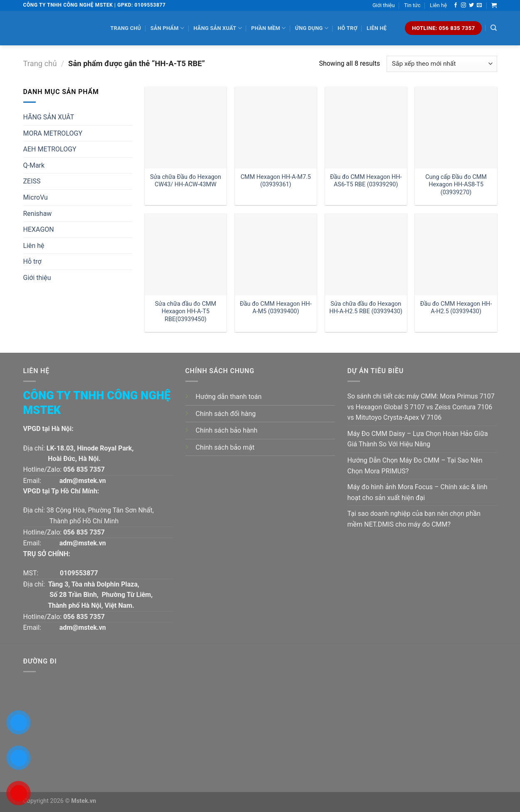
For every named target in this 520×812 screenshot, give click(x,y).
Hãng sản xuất (217, 28)
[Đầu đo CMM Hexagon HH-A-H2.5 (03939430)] (456, 254)
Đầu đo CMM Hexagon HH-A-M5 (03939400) (276, 308)
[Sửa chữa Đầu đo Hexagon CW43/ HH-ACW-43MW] (186, 127)
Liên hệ (438, 5)
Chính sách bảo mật (225, 447)
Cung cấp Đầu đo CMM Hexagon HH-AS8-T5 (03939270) (456, 185)
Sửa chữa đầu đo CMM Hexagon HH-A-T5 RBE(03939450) (186, 312)
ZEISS (32, 181)
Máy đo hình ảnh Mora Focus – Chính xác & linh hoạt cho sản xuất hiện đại (418, 492)
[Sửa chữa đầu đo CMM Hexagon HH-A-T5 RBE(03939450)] (186, 254)
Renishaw (38, 214)
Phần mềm (268, 28)
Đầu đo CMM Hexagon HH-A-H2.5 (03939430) (456, 308)
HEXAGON (39, 229)
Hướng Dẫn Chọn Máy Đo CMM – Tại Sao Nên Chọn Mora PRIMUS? (415, 466)
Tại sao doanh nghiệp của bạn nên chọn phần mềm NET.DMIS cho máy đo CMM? (414, 519)
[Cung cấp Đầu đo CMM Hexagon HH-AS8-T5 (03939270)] (456, 127)
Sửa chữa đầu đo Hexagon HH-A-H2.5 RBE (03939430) (366, 308)
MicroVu (36, 197)
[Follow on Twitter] (471, 5)
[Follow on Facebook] (456, 5)
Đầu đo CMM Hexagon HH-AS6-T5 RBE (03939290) (366, 181)
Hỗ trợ (347, 28)
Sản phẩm (167, 28)
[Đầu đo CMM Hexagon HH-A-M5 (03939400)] (276, 254)
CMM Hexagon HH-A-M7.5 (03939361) (276, 181)
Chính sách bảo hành (227, 430)
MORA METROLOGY (53, 133)
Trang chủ (126, 28)
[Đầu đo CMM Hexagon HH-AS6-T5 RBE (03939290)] (366, 127)
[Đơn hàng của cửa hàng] (442, 64)
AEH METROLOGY (50, 149)
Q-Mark (34, 165)
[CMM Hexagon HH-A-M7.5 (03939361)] (276, 127)
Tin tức (412, 5)
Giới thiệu (384, 5)
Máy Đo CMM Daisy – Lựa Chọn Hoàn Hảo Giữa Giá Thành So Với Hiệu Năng (418, 439)
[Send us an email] (479, 5)
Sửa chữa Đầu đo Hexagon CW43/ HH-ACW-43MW (186, 181)
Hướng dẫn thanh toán (229, 397)
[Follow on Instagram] (463, 5)
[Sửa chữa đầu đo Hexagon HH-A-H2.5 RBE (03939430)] (366, 254)
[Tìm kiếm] (494, 28)
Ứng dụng (312, 28)
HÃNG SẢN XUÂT (49, 117)
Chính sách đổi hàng (226, 414)
